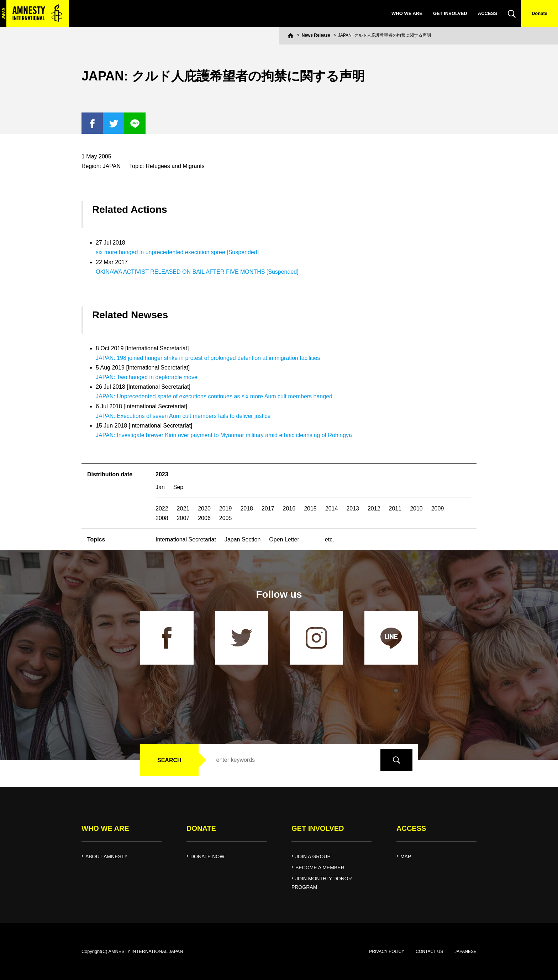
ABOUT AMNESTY (107, 856)
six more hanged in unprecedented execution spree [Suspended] (177, 252)
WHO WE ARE (407, 13)
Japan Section (243, 539)
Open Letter (284, 539)
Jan (160, 487)
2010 (416, 509)
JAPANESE (465, 952)
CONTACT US (429, 952)
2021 (183, 509)
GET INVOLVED (450, 13)
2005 (226, 518)
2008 (162, 518)
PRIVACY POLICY (387, 952)
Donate (539, 13)
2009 (438, 509)
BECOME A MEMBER (320, 868)
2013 (353, 509)
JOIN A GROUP (313, 856)
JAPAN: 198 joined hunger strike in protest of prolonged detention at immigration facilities (208, 358)
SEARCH (169, 760)
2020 (204, 509)
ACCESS (488, 13)
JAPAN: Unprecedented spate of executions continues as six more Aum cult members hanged (214, 396)
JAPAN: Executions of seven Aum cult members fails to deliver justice (183, 416)
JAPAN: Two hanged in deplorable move (147, 377)
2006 (204, 518)
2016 (289, 509)
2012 (374, 509)
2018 (247, 509)
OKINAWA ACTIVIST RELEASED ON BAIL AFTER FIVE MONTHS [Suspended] (197, 272)
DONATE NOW (207, 856)
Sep (178, 487)
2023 (162, 474)
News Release (316, 35)
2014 (332, 509)
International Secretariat (186, 539)
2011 (395, 509)
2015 (310, 509)
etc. (330, 539)
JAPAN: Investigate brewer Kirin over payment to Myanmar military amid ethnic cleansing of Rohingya (224, 435)
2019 (226, 509)
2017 (268, 509)
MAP (406, 856)
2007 (183, 518)
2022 (162, 509)
